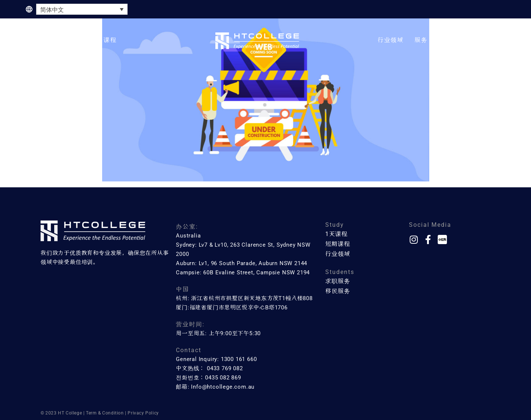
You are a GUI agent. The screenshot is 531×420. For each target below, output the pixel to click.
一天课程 (65, 40)
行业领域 (391, 40)
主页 (32, 40)
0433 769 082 (225, 368)
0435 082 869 (223, 378)
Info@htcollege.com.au (223, 387)
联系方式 (489, 40)
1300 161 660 (239, 359)
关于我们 (452, 40)
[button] (65, 41)
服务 (421, 40)
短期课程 (104, 40)
